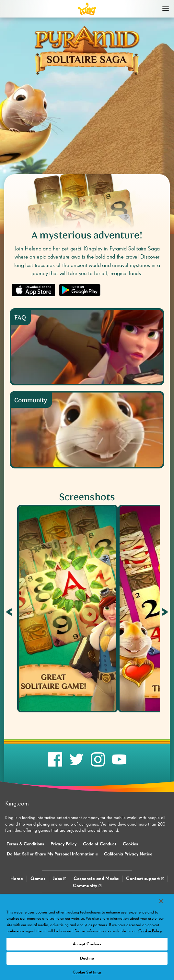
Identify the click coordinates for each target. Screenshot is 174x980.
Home (17, 879)
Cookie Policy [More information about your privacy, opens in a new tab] (150, 931)
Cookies (130, 844)
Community (87, 886)
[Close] (161, 901)
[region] (87, 937)
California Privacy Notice (128, 854)
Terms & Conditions (25, 844)
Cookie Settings (87, 972)
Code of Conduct (100, 844)
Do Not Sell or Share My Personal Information (52, 854)
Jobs (59, 879)
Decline (87, 958)
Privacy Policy (64, 844)
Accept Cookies (87, 944)
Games (38, 879)
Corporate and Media (96, 879)
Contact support (145, 879)
